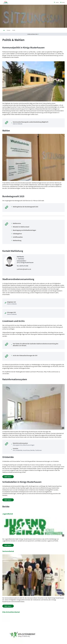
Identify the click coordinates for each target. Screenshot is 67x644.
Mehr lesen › (8, 477)
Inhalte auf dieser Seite (33, 34)
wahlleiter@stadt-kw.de (24, 269)
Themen (8, 30)
